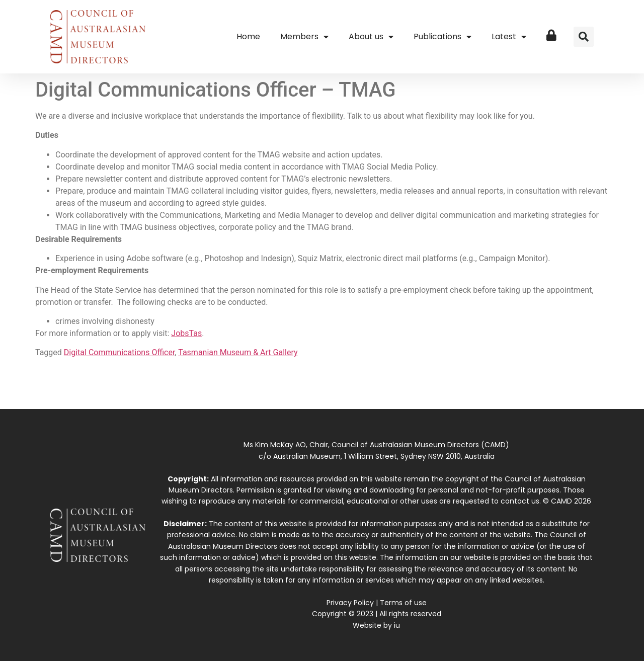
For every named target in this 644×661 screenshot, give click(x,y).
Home (248, 36)
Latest (509, 37)
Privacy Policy (350, 603)
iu (397, 625)
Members (304, 37)
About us (371, 37)
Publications (442, 37)
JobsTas (186, 333)
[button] (584, 37)
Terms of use (403, 603)
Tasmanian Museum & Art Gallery (238, 352)
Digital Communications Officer (119, 352)
